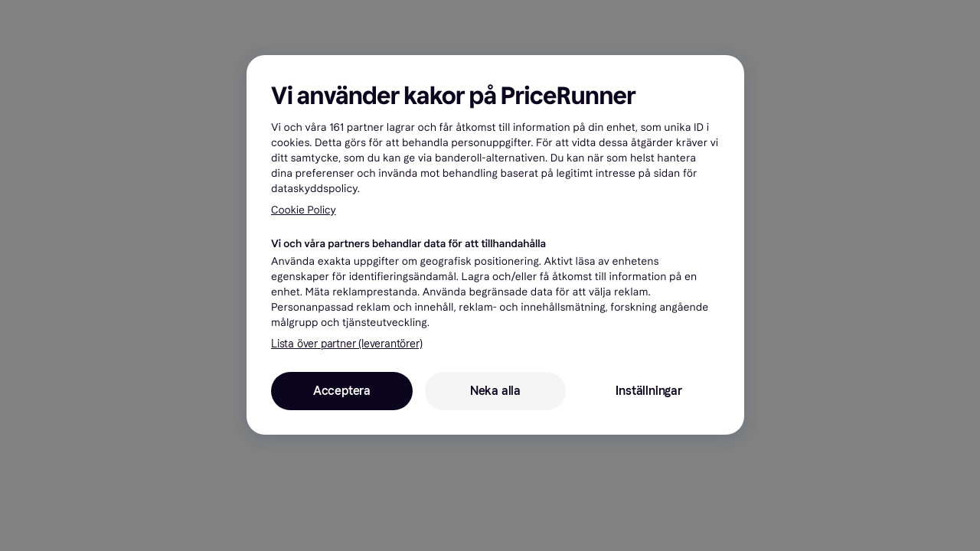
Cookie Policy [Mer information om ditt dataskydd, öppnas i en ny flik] (304, 210)
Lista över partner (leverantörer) (346, 344)
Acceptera (342, 391)
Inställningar (648, 391)
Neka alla (495, 391)
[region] (495, 245)
